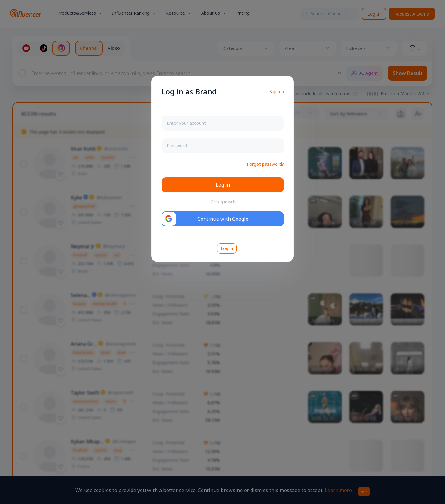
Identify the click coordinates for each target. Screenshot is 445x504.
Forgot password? (265, 164)
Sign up (277, 91)
